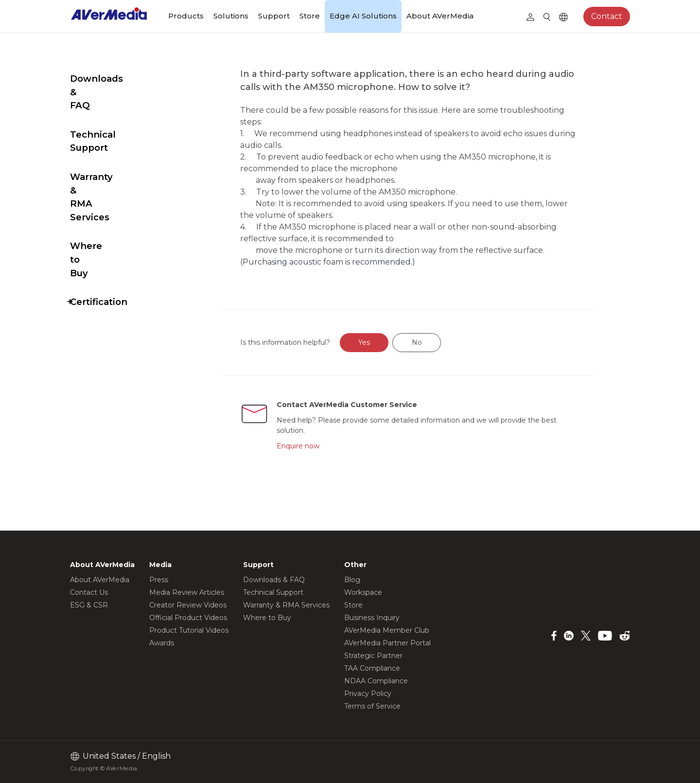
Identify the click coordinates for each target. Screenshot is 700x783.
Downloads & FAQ (112, 79)
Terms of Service (372, 706)
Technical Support (113, 108)
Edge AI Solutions (363, 16)
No (440, 342)
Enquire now (319, 446)
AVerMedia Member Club (387, 630)
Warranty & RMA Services (108, 143)
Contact (607, 16)
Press (159, 580)
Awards (162, 643)
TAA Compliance (372, 668)
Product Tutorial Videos (189, 630)
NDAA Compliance (376, 681)
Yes (387, 342)
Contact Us (89, 592)
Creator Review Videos (188, 605)
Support (274, 16)
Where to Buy (102, 179)
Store (310, 16)
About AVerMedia (440, 16)
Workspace (363, 592)
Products (186, 16)
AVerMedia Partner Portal (387, 643)
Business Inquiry (372, 618)
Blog (352, 580)
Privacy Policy (368, 694)
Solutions (231, 16)
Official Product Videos (188, 618)
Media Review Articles (187, 592)
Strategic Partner (373, 656)
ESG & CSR (89, 605)
